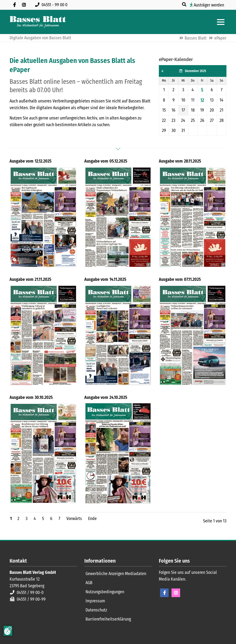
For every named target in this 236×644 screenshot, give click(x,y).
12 (202, 100)
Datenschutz (96, 610)
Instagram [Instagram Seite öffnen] (176, 593)
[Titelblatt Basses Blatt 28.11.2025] (193, 217)
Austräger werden (209, 5)
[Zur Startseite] (38, 22)
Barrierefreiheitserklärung (108, 619)
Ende (92, 519)
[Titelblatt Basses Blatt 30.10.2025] (43, 453)
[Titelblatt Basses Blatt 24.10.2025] (118, 453)
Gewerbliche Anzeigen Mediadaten (116, 574)
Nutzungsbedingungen (105, 592)
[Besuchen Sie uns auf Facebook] (14, 5)
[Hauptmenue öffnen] (221, 22)
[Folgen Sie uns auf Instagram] (24, 5)
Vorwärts (74, 519)
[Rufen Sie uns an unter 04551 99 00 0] (52, 5)
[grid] (193, 100)
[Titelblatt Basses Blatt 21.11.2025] (43, 335)
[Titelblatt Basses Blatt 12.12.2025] (43, 217)
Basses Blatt (196, 38)
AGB (89, 583)
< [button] (162, 71)
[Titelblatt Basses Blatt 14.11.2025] (118, 335)
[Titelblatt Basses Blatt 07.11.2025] (193, 335)
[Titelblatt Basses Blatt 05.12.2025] (118, 217)
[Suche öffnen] (185, 5)
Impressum (95, 601)
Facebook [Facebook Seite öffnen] (164, 593)
